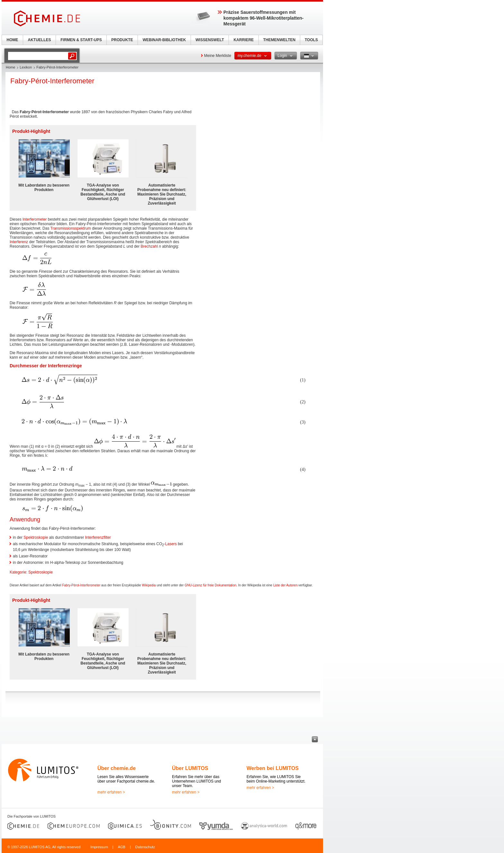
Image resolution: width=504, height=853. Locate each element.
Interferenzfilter (98, 537)
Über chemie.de (117, 768)
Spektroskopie (36, 537)
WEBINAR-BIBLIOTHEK (164, 40)
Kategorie (18, 572)
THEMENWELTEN (279, 40)
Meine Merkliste (218, 56)
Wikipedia (149, 585)
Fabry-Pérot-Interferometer (81, 585)
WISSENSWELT (210, 40)
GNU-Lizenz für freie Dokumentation (210, 585)
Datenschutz (145, 847)
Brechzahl (149, 246)
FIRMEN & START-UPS (81, 40)
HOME (13, 40)
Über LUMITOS (190, 768)
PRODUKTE (122, 40)
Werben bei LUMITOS (273, 768)
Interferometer (35, 219)
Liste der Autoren (285, 585)
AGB (122, 847)
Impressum (99, 847)
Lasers (171, 544)
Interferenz (19, 242)
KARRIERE (244, 40)
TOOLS (311, 40)
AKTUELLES (40, 40)
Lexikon (26, 67)
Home (10, 67)
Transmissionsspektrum (71, 228)
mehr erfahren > (111, 792)
